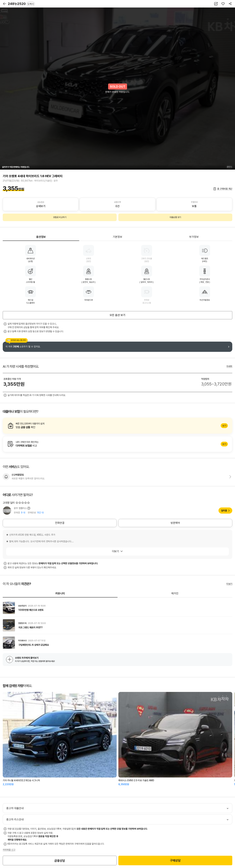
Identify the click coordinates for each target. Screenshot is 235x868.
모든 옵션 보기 (117, 315)
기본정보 (117, 237)
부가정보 (194, 237)
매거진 (175, 593)
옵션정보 (41, 237)
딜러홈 (224, 511)
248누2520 (21, 4)
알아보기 (117, 426)
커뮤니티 (60, 593)
